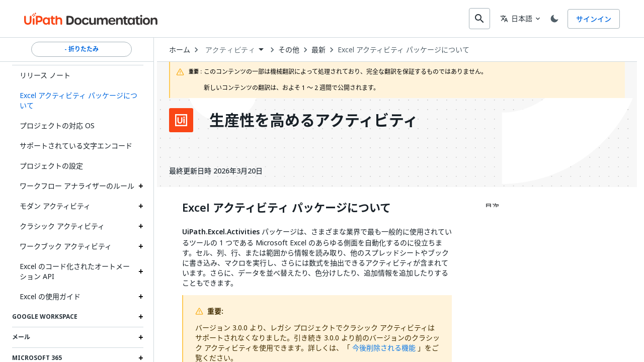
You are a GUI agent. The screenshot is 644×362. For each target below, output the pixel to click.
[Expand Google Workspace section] (141, 316)
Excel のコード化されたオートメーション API (75, 270)
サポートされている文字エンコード (76, 145)
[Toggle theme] (552, 18)
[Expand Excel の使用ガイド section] (141, 296)
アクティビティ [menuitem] (230, 49)
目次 (492, 205)
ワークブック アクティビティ (66, 245)
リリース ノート (45, 74)
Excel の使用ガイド (50, 295)
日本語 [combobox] (512, 18)
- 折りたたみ (82, 48)
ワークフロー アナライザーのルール (77, 185)
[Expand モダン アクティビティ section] (141, 205)
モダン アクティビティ (55, 205)
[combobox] (315, 18)
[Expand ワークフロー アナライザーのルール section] (141, 185)
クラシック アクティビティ (62, 225)
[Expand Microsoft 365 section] (141, 357)
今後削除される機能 (384, 347)
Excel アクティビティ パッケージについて (404, 49)
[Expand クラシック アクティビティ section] (141, 225)
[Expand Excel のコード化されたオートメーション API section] (141, 270)
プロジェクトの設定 (51, 165)
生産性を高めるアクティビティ (314, 119)
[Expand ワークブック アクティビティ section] (141, 245)
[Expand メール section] (141, 336)
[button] (78, 100)
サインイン (594, 18)
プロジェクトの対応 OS (57, 124)
